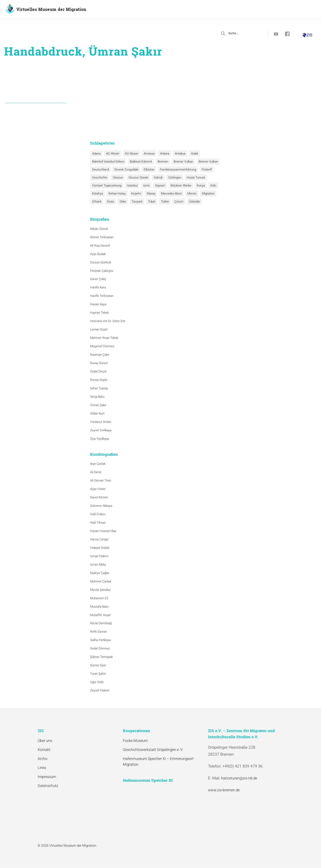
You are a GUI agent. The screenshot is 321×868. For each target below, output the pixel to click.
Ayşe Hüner (98, 489)
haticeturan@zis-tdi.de (239, 778)
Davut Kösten (99, 497)
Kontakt (44, 750)
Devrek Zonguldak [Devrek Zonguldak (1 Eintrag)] (125, 170)
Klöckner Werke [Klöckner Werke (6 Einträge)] (178, 186)
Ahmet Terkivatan (102, 237)
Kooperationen (165, 9)
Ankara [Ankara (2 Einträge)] (162, 154)
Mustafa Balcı (99, 607)
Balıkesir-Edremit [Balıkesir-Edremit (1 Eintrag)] (140, 162)
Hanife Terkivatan (102, 296)
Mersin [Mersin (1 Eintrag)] (188, 194)
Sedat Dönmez (100, 648)
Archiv (43, 759)
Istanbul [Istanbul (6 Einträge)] (131, 186)
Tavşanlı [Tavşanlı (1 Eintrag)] (121, 202)
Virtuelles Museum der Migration (51, 9)
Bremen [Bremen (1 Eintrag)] (161, 162)
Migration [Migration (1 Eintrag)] (204, 194)
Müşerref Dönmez (102, 346)
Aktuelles (191, 9)
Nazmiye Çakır (100, 355)
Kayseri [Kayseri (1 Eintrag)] (158, 186)
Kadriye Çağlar (100, 573)
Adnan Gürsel (99, 229)
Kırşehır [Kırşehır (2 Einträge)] (135, 194)
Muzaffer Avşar (100, 615)
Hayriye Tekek (99, 313)
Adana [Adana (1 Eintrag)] (96, 154)
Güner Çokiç (98, 279)
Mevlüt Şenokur (100, 590)
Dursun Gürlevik (101, 262)
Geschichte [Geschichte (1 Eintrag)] (99, 178)
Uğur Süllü (97, 682)
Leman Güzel (99, 329)
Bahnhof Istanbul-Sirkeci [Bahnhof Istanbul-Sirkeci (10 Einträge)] (108, 162)
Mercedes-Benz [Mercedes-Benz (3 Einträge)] (168, 194)
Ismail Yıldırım (99, 556)
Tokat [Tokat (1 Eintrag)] (135, 202)
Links (42, 768)
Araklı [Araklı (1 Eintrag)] (190, 154)
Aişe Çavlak (98, 464)
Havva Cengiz (99, 539)
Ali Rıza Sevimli (100, 246)
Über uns (45, 741)
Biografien (137, 9)
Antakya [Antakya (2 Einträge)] (177, 154)
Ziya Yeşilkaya (99, 439)
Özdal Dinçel (98, 371)
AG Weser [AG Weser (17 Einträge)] (112, 154)
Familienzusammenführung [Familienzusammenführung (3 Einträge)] (176, 170)
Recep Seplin (99, 380)
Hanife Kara (98, 288)
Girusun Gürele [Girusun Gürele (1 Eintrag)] (137, 178)
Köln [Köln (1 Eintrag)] (209, 186)
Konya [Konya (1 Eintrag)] (197, 186)
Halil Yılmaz (98, 523)
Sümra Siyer (98, 665)
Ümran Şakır (98, 405)
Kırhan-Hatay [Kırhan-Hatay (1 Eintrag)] (116, 194)
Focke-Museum (135, 741)
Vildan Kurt (97, 413)
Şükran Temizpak (101, 657)
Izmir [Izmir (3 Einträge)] (145, 186)
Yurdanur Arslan (101, 422)
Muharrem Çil (99, 598)
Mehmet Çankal (101, 581)
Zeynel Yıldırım (100, 690)
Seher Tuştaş (99, 388)
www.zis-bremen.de (224, 790)
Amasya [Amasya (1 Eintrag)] (147, 154)
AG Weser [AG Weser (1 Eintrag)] (130, 154)
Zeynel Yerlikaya (101, 430)
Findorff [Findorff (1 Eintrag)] (204, 170)
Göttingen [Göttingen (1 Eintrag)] (172, 178)
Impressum (47, 777)
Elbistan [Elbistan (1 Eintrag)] (147, 170)
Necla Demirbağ (101, 623)
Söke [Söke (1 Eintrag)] (107, 202)
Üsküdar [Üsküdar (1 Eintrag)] (176, 202)
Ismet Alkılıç (99, 565)
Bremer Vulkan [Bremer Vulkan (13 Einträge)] (181, 162)
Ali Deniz (96, 472)
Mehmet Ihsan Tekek (104, 338)
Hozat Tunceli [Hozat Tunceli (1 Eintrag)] (192, 178)
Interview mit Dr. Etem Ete (108, 321)
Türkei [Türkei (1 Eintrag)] (147, 202)
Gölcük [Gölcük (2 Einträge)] (156, 178)
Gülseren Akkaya (101, 506)
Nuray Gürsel (99, 363)
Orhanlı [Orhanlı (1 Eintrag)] (220, 194)
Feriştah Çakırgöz (102, 271)
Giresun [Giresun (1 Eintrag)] (117, 178)
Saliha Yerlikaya (100, 640)
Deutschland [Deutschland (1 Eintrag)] (100, 170)
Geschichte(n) (109, 9)
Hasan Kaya (98, 304)
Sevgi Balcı (97, 397)
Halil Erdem (98, 514)
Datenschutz (48, 786)
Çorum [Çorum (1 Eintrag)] (161, 202)
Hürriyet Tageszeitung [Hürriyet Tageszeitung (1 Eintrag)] (106, 186)
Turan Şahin (98, 674)
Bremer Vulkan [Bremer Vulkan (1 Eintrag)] (205, 162)
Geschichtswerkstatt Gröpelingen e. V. (153, 750)
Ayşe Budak (98, 254)
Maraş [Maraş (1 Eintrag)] (149, 194)
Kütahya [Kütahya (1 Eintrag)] (97, 194)
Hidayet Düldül (100, 548)
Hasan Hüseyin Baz (103, 531)
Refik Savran (98, 632)
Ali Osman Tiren (101, 481)
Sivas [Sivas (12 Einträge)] (95, 202)
